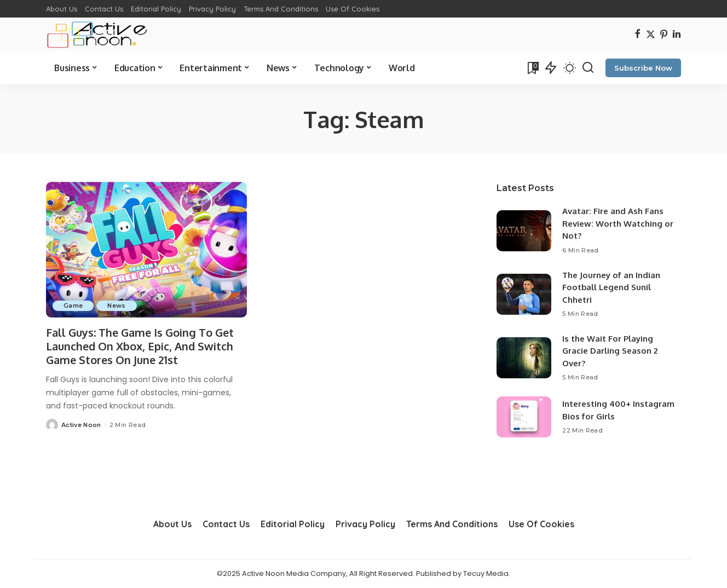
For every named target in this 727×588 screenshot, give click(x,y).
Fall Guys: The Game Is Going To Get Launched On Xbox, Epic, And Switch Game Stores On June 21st (141, 346)
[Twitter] (651, 35)
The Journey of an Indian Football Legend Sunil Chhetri (611, 287)
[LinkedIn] (677, 35)
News (116, 305)
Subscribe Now (643, 68)
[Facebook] (637, 35)
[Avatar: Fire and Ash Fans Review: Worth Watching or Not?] (524, 231)
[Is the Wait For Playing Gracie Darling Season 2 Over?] (524, 358)
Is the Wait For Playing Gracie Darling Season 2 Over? (610, 351)
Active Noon (81, 425)
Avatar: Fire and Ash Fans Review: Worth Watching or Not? (618, 223)
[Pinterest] (664, 35)
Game (73, 305)
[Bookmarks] (532, 68)
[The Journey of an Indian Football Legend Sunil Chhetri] (524, 294)
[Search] (588, 68)
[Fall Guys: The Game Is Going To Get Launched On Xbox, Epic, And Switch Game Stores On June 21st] (146, 250)
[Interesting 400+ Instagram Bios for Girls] (524, 417)
